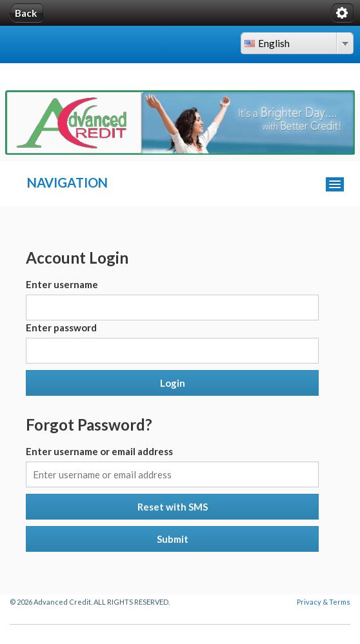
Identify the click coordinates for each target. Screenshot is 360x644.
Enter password (61, 327)
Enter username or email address (99, 451)
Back (26, 13)
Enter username (62, 284)
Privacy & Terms (324, 602)
